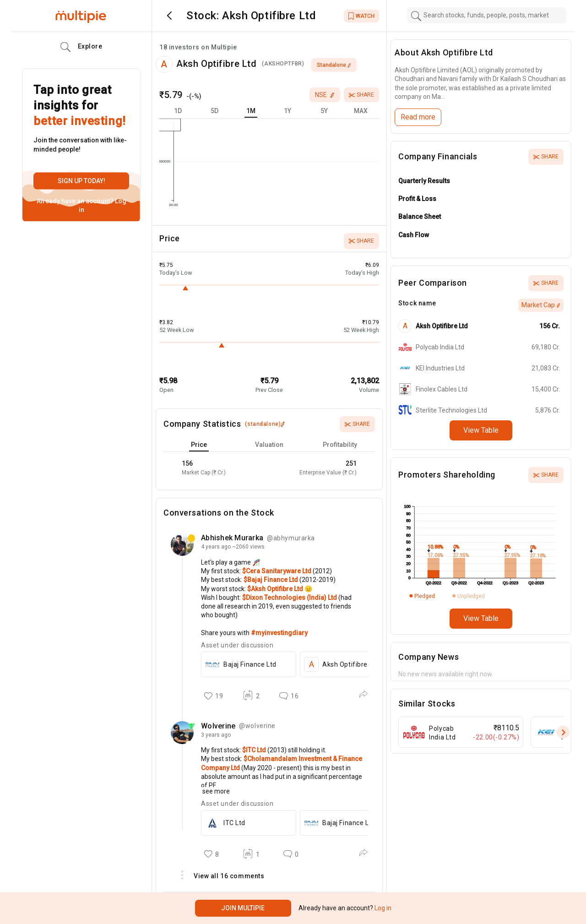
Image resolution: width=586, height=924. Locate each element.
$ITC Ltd (255, 750)
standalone (334, 65)
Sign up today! (81, 181)
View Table (481, 430)
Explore (81, 47)
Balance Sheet (420, 217)
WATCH (361, 16)
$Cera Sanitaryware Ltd (277, 571)
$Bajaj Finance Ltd (271, 580)
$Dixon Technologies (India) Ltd (290, 598)
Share (361, 95)
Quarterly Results (424, 181)
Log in (382, 908)
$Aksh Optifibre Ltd (276, 589)
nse (325, 95)
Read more (418, 117)
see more (215, 791)
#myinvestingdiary (279, 633)
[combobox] (487, 15)
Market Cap (541, 305)
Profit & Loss (417, 199)
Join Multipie (243, 908)
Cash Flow (414, 235)
